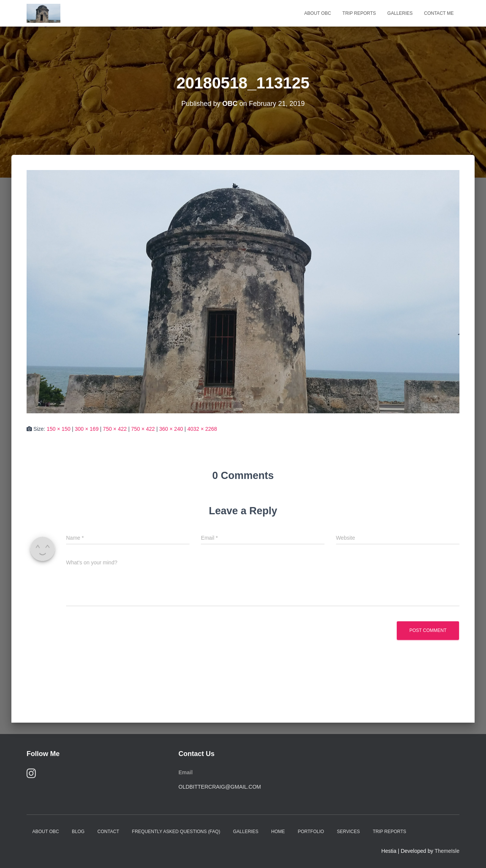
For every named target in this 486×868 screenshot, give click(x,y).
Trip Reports (359, 13)
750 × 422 (115, 429)
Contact (108, 832)
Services (348, 832)
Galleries (400, 13)
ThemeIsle (447, 851)
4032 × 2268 (202, 429)
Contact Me (439, 13)
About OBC (317, 13)
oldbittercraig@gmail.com (220, 787)
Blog (78, 832)
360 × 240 (171, 429)
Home (278, 832)
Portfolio (311, 832)
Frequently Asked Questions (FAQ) (176, 832)
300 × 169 (87, 429)
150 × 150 (59, 429)
